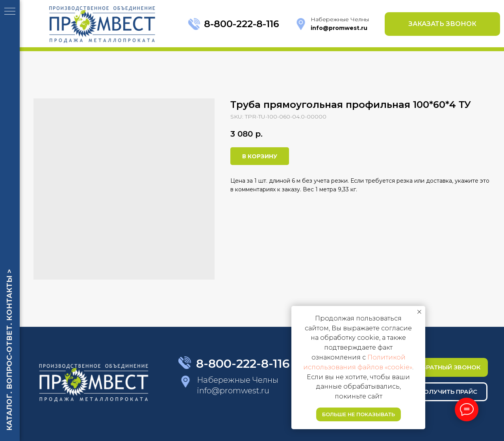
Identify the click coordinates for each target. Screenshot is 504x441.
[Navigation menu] (10, 12)
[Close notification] (419, 312)
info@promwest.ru (233, 391)
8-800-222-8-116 (242, 24)
